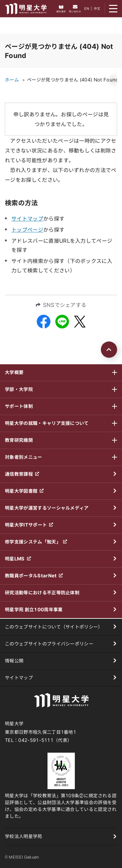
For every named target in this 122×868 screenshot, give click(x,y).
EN (87, 8)
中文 (97, 8)
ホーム (12, 80)
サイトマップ (27, 219)
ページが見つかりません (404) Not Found (73, 80)
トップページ (27, 230)
